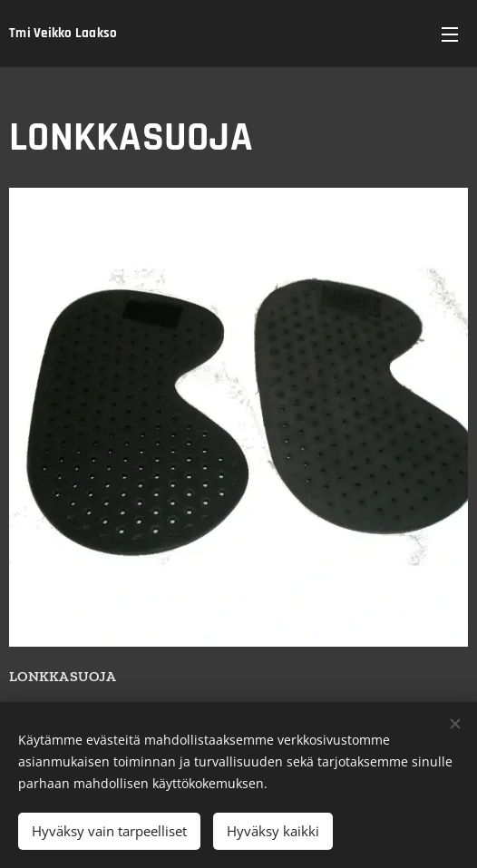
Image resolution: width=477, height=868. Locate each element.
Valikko (450, 34)
